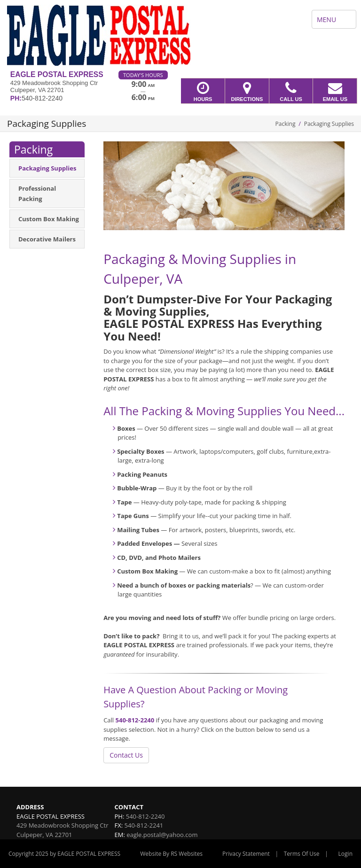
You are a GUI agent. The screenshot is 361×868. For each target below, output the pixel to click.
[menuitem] (47, 168)
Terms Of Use (302, 854)
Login (345, 854)
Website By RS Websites (171, 854)
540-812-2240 (135, 720)
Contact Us (126, 755)
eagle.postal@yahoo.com (162, 835)
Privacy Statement (246, 854)
